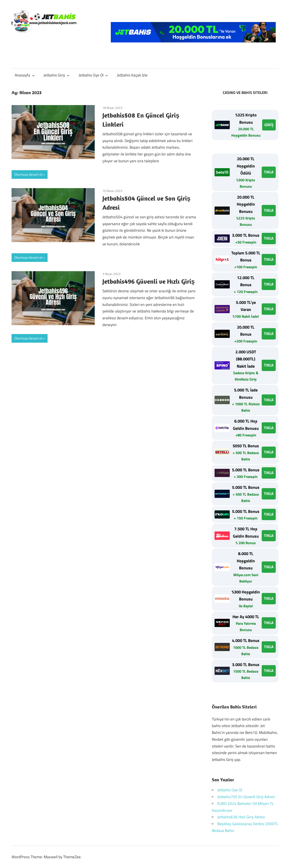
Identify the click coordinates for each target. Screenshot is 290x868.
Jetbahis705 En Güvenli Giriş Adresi (246, 797)
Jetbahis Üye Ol (93, 75)
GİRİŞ (269, 125)
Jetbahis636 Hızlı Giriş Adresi (241, 817)
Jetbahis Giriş (57, 75)
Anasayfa (25, 75)
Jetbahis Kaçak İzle (132, 75)
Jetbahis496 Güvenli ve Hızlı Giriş (149, 281)
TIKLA (269, 172)
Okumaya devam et (28, 174)
